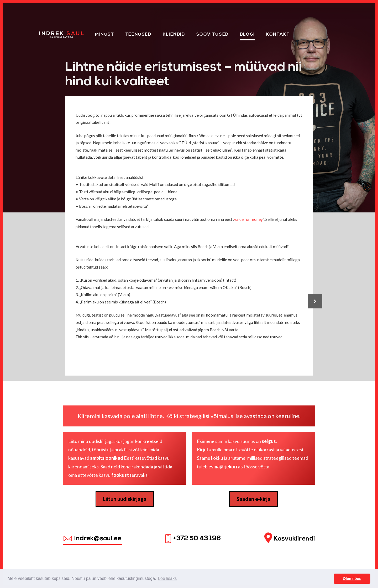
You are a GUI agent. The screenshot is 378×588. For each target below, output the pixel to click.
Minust (105, 35)
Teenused (138, 35)
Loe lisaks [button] (167, 578)
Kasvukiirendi (290, 538)
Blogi (247, 35)
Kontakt (278, 35)
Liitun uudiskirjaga (125, 499)
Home (47, 34)
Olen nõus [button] (352, 579)
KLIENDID (174, 35)
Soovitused (212, 35)
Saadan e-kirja (253, 499)
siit (106, 122)
